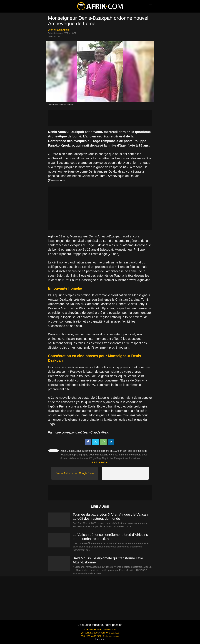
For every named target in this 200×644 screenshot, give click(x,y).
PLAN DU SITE (109, 630)
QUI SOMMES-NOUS (90, 633)
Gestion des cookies (111, 636)
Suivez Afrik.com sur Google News (75, 473)
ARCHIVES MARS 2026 (91, 636)
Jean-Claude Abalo (58, 30)
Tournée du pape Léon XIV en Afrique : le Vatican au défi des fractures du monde (110, 517)
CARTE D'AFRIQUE (93, 630)
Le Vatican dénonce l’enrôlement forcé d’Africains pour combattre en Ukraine (110, 537)
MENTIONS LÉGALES (110, 633)
